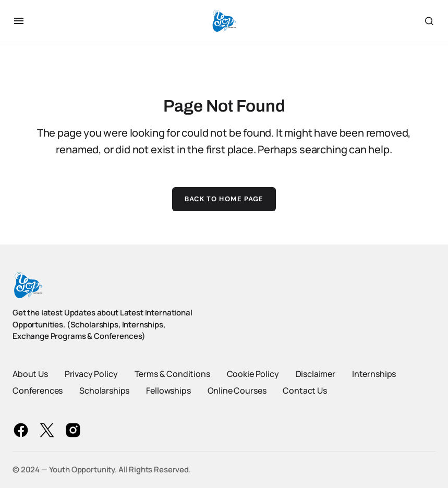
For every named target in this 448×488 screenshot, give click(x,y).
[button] (19, 21)
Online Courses (237, 391)
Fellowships (168, 391)
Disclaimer (316, 374)
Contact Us (305, 391)
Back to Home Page (224, 199)
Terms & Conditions (172, 374)
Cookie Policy (253, 374)
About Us (30, 374)
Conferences (38, 391)
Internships (374, 374)
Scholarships (104, 391)
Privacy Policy (91, 374)
